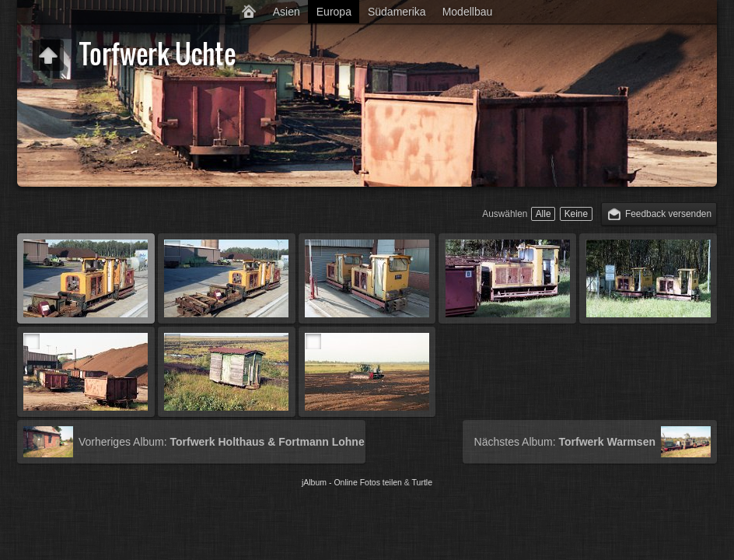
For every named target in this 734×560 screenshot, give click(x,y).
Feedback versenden (668, 214)
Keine (576, 214)
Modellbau (468, 12)
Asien (287, 12)
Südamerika (397, 12)
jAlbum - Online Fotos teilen (352, 482)
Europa (334, 12)
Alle (544, 214)
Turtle (422, 482)
